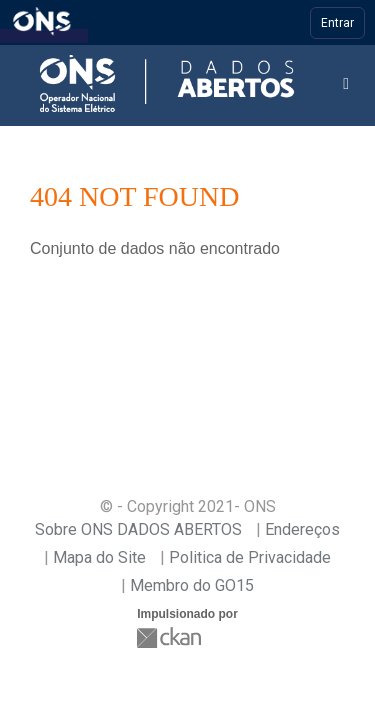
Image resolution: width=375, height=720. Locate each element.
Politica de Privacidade (250, 557)
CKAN (171, 637)
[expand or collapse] (346, 84)
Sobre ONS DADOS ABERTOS (138, 529)
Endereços (302, 529)
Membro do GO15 (192, 585)
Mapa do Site (99, 557)
